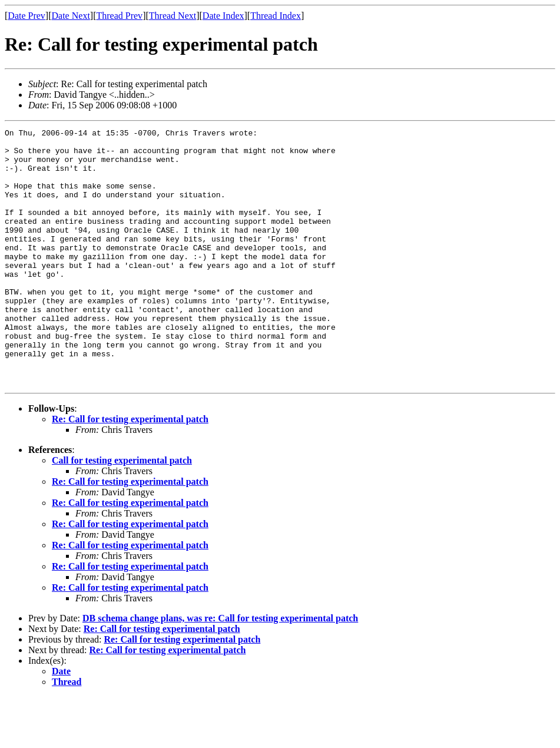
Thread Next (173, 16)
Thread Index (276, 16)
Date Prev (26, 16)
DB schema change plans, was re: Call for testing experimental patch (220, 669)
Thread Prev (119, 16)
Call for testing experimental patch (122, 512)
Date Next (71, 16)
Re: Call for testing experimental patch (130, 470)
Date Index (223, 16)
